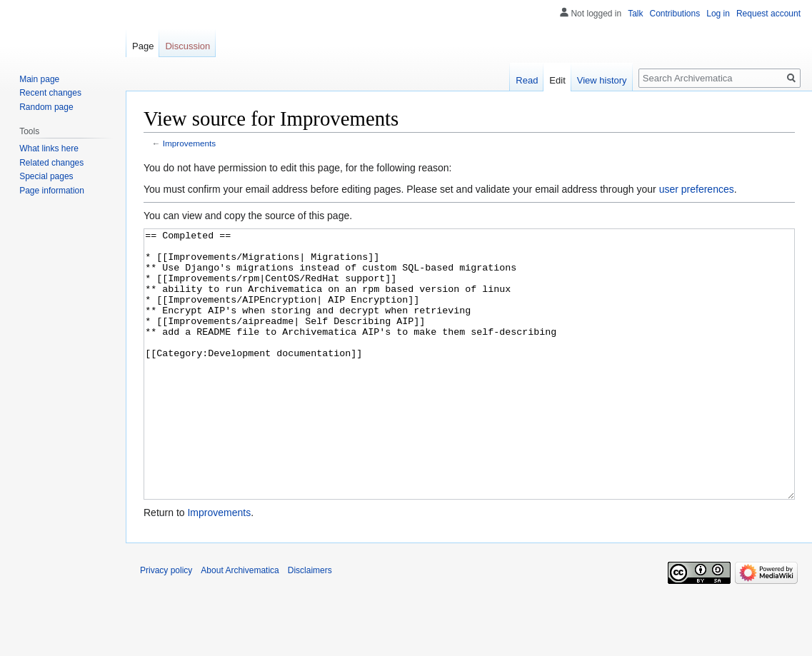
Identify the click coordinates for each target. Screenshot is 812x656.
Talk (635, 14)
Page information (52, 191)
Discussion (187, 46)
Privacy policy (166, 624)
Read (527, 80)
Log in (718, 14)
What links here (49, 148)
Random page (46, 107)
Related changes (51, 163)
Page (143, 46)
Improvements (189, 143)
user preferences (697, 189)
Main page (39, 79)
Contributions (675, 14)
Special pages (46, 176)
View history (602, 80)
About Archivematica (240, 624)
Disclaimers (310, 624)
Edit (557, 80)
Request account (768, 14)
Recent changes (50, 93)
